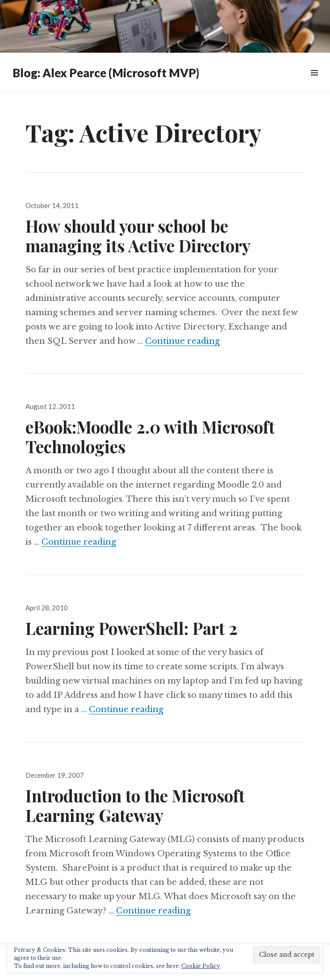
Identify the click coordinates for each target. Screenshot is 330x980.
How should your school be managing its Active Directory (138, 236)
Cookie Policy (201, 966)
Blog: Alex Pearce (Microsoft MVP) (106, 73)
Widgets (314, 83)
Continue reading (182, 341)
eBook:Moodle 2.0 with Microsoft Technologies (150, 436)
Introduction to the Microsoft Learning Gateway (135, 805)
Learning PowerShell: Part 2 (132, 628)
